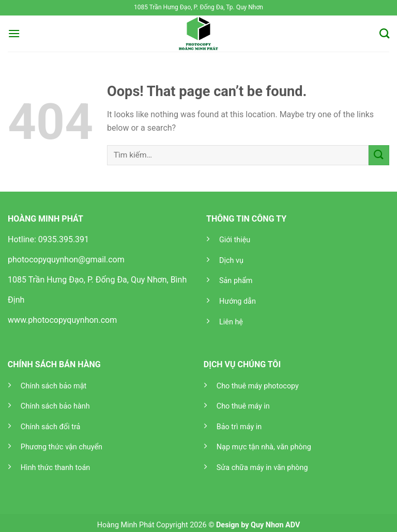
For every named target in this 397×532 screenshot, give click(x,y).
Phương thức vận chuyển (62, 447)
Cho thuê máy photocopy (258, 386)
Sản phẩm (236, 281)
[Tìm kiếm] (384, 33)
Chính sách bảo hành (55, 406)
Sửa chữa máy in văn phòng (262, 468)
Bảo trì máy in (239, 427)
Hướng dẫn (238, 301)
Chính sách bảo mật (54, 386)
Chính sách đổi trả (51, 427)
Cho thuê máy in (243, 406)
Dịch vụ (231, 261)
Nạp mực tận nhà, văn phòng (264, 447)
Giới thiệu (235, 240)
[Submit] (379, 155)
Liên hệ (231, 322)
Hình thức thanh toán (55, 468)
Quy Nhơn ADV (275, 525)
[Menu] (14, 33)
